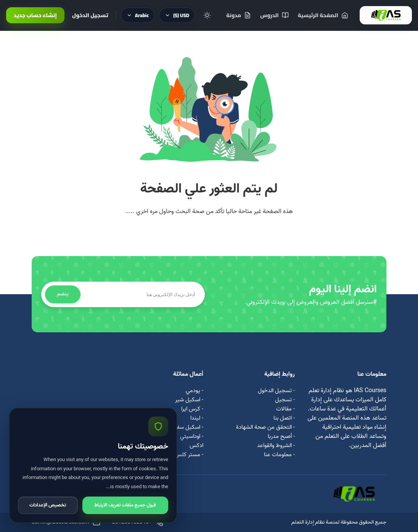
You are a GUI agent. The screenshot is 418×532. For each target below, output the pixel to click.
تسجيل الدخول (90, 15)
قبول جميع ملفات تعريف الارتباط (125, 505)
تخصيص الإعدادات (48, 505)
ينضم (64, 294)
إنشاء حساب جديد (35, 15)
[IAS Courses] (386, 15)
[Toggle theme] (207, 15)
